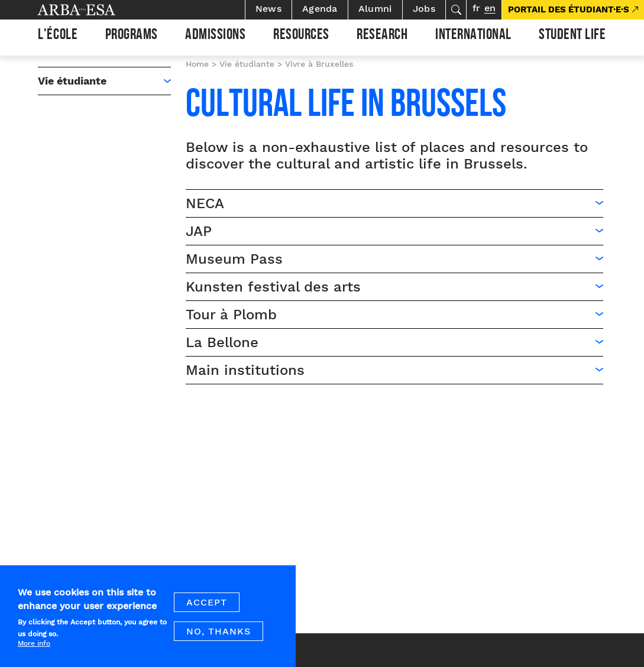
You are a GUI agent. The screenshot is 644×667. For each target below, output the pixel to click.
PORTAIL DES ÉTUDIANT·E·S (569, 9)
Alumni (375, 9)
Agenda (320, 9)
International (473, 36)
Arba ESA (96, 10)
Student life (572, 36)
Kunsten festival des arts (273, 287)
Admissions (215, 36)
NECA (205, 203)
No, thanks (219, 637)
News (268, 9)
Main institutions (245, 370)
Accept (207, 608)
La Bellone (222, 342)
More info (34, 649)
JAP (199, 231)
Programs (132, 36)
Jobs (424, 9)
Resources (301, 36)
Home (197, 64)
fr (476, 8)
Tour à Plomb (231, 315)
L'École (58, 36)
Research (382, 36)
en (490, 8)
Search (456, 10)
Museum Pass (237, 259)
